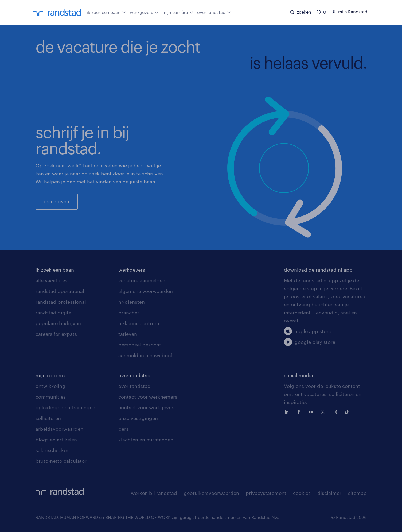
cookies (302, 493)
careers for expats (56, 334)
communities (51, 397)
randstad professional (61, 302)
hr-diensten (132, 302)
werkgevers (144, 12)
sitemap (357, 493)
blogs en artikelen (56, 440)
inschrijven (57, 201)
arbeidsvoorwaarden (59, 429)
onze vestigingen (138, 418)
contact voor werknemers (148, 397)
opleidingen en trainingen (65, 407)
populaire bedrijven (58, 323)
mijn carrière (178, 12)
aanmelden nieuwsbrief (145, 355)
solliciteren (48, 418)
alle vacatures (51, 280)
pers (123, 429)
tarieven (128, 334)
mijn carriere (50, 375)
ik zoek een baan (106, 12)
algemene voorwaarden (146, 291)
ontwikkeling (50, 386)
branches (129, 313)
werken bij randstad (154, 493)
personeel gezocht (140, 345)
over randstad (214, 12)
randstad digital (54, 313)
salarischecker (52, 450)
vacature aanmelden (142, 280)
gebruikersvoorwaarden (211, 493)
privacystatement (266, 493)
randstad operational (60, 291)
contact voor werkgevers (147, 407)
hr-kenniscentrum (139, 323)
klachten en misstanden (146, 440)
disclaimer (329, 493)
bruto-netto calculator (61, 461)
